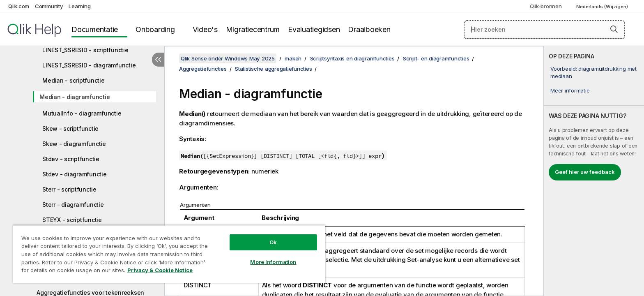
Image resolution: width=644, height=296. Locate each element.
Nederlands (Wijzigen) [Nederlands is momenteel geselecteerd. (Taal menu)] (603, 7)
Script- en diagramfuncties (436, 58)
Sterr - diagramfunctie (73, 205)
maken (293, 58)
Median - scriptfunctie (74, 80)
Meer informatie (570, 90)
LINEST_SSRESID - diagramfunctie (89, 65)
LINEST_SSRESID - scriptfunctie (85, 50)
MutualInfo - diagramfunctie (82, 113)
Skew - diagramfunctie (74, 144)
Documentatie (95, 29)
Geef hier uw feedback (585, 172)
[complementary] (594, 171)
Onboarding (155, 29)
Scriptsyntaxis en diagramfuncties (352, 58)
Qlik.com (19, 6)
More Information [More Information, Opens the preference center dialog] (273, 262)
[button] (614, 29)
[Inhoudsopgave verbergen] (158, 60)
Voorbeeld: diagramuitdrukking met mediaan (593, 72)
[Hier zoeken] (544, 30)
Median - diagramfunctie (75, 97)
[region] (169, 254)
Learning (79, 6)
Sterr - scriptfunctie (69, 189)
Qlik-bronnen (546, 6)
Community (49, 6)
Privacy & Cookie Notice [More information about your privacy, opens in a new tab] (160, 270)
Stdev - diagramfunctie (75, 174)
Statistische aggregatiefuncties (273, 69)
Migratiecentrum (253, 29)
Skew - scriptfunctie (70, 128)
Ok (273, 242)
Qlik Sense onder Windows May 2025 (228, 58)
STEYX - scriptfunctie (72, 220)
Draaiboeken (369, 29)
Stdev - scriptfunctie (71, 159)
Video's (205, 29)
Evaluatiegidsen (314, 29)
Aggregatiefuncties (203, 69)
